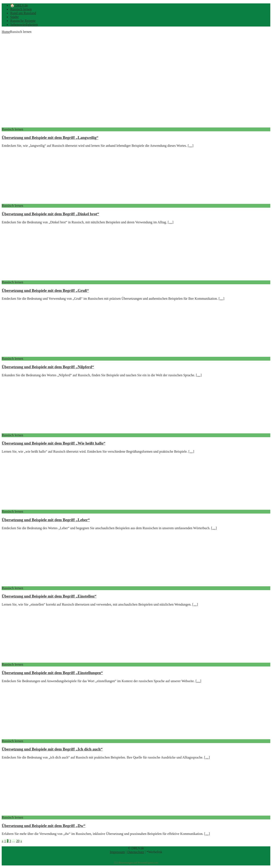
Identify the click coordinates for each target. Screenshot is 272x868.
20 (18, 841)
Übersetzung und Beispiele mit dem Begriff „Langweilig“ (50, 138)
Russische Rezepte (23, 21)
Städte (14, 17)
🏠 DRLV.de (19, 5)
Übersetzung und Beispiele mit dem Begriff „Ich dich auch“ (52, 749)
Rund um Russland (23, 13)
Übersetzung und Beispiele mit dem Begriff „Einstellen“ (49, 596)
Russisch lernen (21, 9)
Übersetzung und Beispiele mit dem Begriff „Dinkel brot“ (50, 214)
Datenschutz (136, 852)
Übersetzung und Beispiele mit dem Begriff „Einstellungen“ (52, 673)
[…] (191, 146)
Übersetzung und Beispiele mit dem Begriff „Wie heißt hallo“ (54, 443)
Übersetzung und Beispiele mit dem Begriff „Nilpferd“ (48, 367)
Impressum (117, 852)
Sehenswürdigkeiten (24, 24)
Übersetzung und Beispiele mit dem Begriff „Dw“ (44, 826)
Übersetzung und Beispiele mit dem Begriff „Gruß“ (45, 290)
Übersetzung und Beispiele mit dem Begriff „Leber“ (46, 520)
